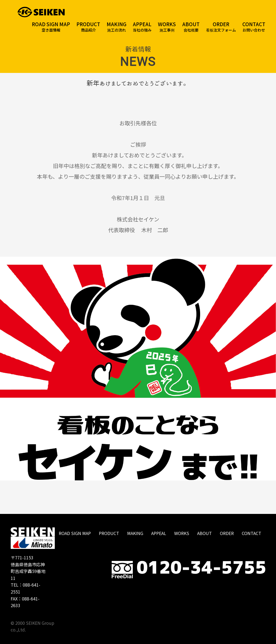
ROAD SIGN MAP (75, 533)
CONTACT (252, 533)
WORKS (182, 533)
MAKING (135, 533)
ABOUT (205, 533)
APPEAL (159, 533)
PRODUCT (109, 533)
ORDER (227, 533)
